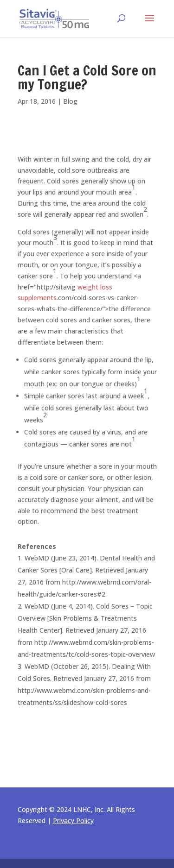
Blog (70, 101)
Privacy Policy (73, 821)
